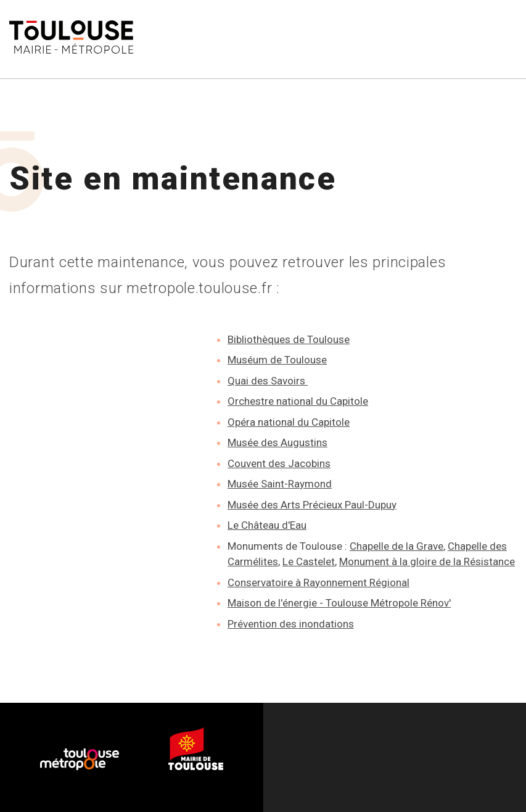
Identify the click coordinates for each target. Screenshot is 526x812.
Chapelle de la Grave (397, 546)
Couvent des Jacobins (279, 463)
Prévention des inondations (291, 624)
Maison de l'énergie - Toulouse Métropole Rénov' (339, 603)
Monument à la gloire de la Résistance (427, 561)
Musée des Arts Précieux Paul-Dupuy (312, 505)
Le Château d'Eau (267, 525)
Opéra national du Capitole (289, 422)
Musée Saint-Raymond (280, 484)
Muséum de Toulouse (277, 360)
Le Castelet (309, 561)
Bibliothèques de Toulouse (289, 339)
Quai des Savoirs (268, 381)
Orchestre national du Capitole (298, 401)
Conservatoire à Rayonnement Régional (318, 582)
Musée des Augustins (277, 442)
